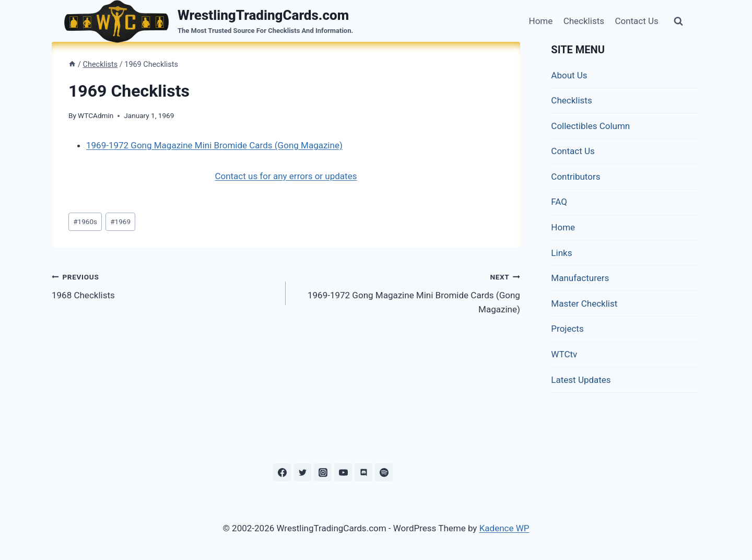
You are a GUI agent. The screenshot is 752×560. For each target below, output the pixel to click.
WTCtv (564, 354)
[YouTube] (343, 472)
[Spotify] (384, 472)
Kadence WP (504, 528)
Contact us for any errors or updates (286, 176)
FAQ (559, 202)
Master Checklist (584, 304)
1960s (85, 221)
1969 (120, 221)
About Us (569, 75)
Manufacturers (580, 278)
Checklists (584, 21)
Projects (567, 329)
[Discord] (363, 472)
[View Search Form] (678, 21)
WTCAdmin (96, 115)
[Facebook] (282, 472)
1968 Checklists (164, 285)
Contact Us (636, 21)
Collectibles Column (590, 126)
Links (561, 253)
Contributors (575, 177)
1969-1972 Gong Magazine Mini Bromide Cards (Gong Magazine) (214, 145)
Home (541, 21)
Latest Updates (581, 380)
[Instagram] (323, 472)
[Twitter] (302, 472)
